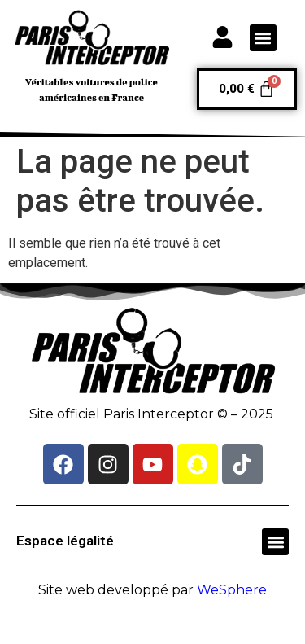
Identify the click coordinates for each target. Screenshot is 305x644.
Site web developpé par (152, 590)
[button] (263, 38)
